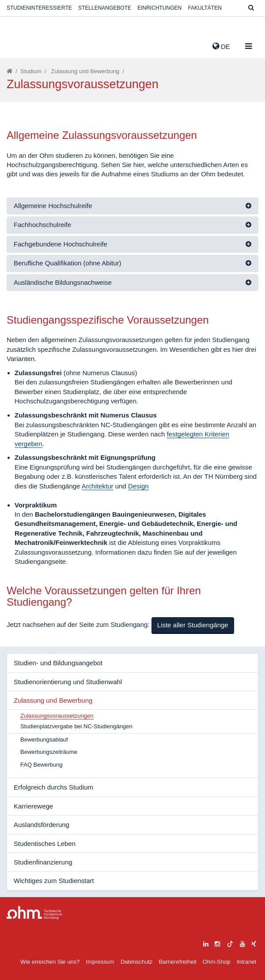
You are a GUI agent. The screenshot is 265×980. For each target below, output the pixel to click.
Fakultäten (204, 8)
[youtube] (242, 943)
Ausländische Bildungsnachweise (63, 282)
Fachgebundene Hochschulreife (61, 244)
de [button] (221, 46)
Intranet (246, 962)
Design (138, 486)
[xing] (254, 943)
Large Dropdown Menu (34, 913)
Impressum (100, 962)
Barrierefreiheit (177, 962)
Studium (31, 71)
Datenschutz (136, 962)
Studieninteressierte (39, 8)
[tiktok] (230, 943)
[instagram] (217, 943)
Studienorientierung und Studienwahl (68, 682)
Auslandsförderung (42, 825)
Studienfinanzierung (43, 862)
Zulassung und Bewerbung (85, 71)
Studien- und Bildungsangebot (58, 663)
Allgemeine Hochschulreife (53, 206)
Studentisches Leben (45, 844)
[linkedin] (206, 943)
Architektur (98, 486)
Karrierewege (33, 806)
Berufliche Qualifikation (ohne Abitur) (67, 263)
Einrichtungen (159, 8)
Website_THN (20, 45)
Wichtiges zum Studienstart (54, 881)
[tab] (132, 206)
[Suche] (251, 8)
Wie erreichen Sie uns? (50, 962)
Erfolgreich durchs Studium (53, 787)
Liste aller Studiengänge (193, 625)
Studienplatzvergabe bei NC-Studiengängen (76, 726)
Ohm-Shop (217, 962)
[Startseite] (9, 71)
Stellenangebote (105, 8)
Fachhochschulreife (42, 225)
